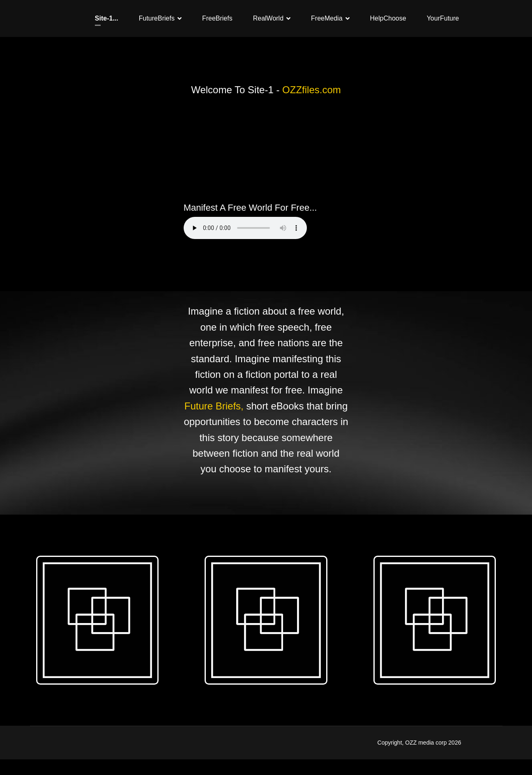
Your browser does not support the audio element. (245, 228)
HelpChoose (388, 18)
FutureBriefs (157, 18)
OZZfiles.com (312, 90)
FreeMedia (327, 18)
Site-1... (107, 18)
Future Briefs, (214, 406)
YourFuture (443, 18)
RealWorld (268, 18)
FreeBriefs (217, 18)
